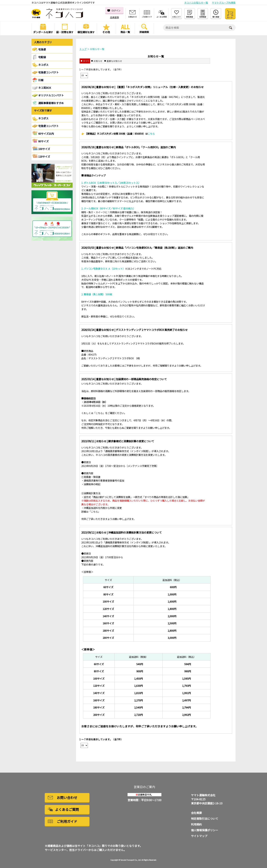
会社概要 (196, 813)
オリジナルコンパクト (51, 95)
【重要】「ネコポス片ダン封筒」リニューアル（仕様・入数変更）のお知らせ (160, 87)
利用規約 (196, 824)
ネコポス (43, 118)
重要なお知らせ (114, 61)
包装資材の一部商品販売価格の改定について (141, 379)
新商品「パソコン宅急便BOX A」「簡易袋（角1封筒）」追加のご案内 (154, 248)
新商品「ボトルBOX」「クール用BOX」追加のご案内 (146, 147)
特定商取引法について (205, 819)
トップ (83, 49)
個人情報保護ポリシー (205, 830)
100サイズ (44, 149)
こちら (99, 413)
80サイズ (43, 141)
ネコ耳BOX (45, 88)
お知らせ (98, 61)
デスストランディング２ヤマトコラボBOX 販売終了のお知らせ (152, 330)
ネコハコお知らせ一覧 (196, 3)
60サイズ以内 (46, 134)
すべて (86, 61)
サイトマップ (199, 836)
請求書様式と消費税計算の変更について (131, 441)
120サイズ (44, 157)
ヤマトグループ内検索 (224, 3)
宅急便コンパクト (48, 72)
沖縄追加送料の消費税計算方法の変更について (135, 532)
